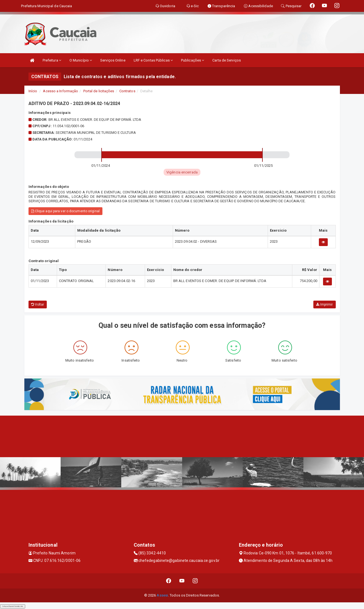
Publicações (193, 60)
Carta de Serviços (227, 60)
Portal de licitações (99, 91)
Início (33, 91)
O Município (81, 60)
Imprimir (324, 304)
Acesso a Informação (60, 91)
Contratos (127, 91)
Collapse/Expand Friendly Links (13, 606)
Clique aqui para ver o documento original (65, 211)
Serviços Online (113, 60)
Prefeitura (52, 60)
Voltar (38, 304)
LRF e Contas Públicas (153, 60)
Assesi (162, 595)
